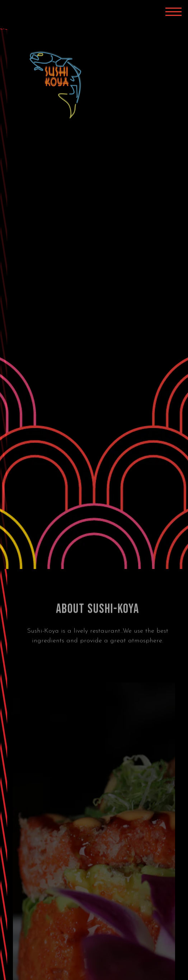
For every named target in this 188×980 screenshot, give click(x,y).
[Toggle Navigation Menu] (173, 12)
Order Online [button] (94, 971)
